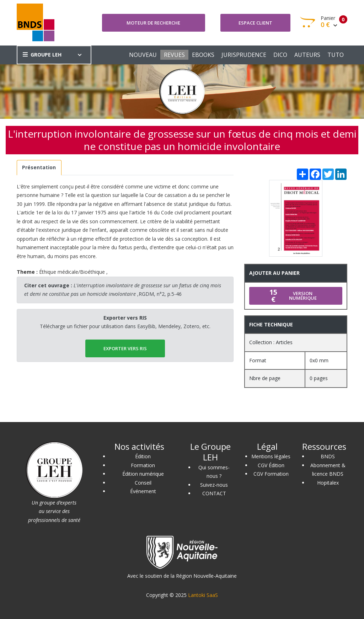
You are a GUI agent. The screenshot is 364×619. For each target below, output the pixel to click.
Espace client (255, 23)
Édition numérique (143, 474)
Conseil (143, 483)
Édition (143, 456)
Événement (143, 491)
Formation (143, 465)
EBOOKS (203, 55)
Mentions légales (271, 456)
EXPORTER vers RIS (125, 348)
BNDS (328, 456)
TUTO (336, 55)
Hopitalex (328, 483)
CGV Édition (271, 465)
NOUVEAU (143, 55)
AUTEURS (307, 55)
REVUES (174, 55)
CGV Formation (271, 474)
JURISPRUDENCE (244, 55)
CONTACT (214, 493)
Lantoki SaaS (203, 595)
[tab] (39, 168)
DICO (280, 55)
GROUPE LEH (42, 55)
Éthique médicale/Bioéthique (72, 272)
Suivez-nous (214, 485)
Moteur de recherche (153, 23)
